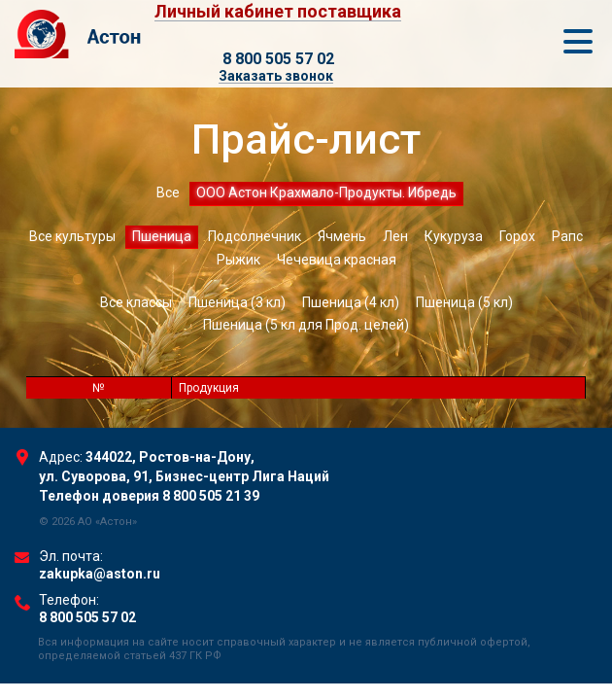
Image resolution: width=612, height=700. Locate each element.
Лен (395, 236)
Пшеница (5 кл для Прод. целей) (306, 325)
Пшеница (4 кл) (351, 302)
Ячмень (342, 236)
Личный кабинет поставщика (278, 12)
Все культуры (72, 236)
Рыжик (238, 260)
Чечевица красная (337, 260)
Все (168, 192)
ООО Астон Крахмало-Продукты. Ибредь (326, 192)
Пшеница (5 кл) (464, 302)
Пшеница (162, 236)
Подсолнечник (255, 236)
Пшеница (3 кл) (237, 302)
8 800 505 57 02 (278, 59)
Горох (517, 236)
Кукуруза (454, 236)
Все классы (136, 302)
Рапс (567, 236)
